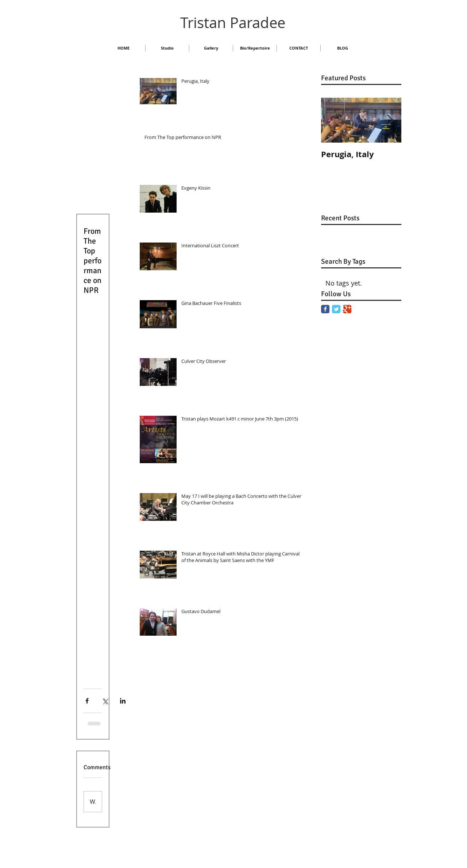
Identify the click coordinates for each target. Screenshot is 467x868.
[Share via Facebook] (87, 701)
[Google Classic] (347, 309)
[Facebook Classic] (325, 309)
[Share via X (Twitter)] (105, 701)
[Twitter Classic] (336, 309)
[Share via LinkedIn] (123, 701)
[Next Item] (390, 120)
